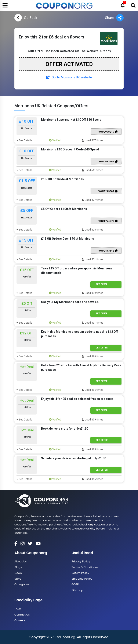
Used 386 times (92, 390)
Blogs (18, 567)
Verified (55, 140)
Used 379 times (92, 420)
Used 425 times (92, 230)
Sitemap (77, 590)
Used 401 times (92, 259)
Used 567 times (92, 140)
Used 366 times (92, 479)
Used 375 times (92, 449)
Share (114, 18)
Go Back (26, 18)
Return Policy (80, 573)
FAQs (18, 609)
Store (18, 579)
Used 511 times (92, 170)
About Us (21, 561)
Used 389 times (92, 293)
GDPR (75, 584)
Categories (22, 584)
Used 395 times (92, 356)
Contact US (22, 615)
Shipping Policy (82, 579)
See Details (24, 140)
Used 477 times (92, 200)
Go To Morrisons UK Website (69, 77)
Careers (20, 620)
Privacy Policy (81, 561)
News (18, 573)
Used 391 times (92, 323)
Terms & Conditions (85, 567)
